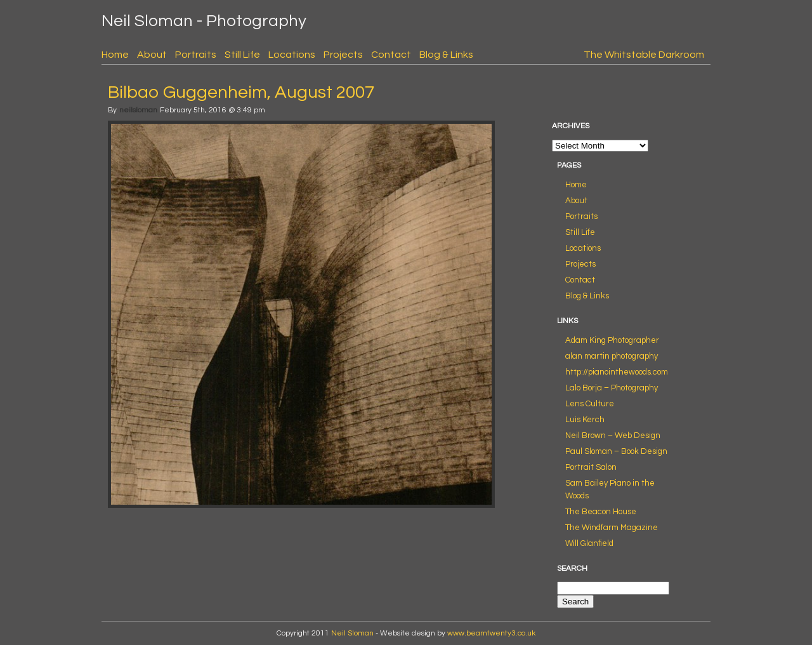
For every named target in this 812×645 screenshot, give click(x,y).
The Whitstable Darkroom (644, 55)
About (152, 55)
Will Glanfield (589, 543)
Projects (343, 55)
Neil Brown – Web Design (613, 436)
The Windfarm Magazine (612, 528)
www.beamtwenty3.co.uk (491, 633)
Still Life (242, 55)
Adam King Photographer (612, 340)
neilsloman (138, 110)
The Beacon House (601, 512)
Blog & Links (446, 55)
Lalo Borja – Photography (612, 388)
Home (115, 55)
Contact (391, 55)
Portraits (196, 55)
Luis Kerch (585, 420)
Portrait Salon (591, 467)
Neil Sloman (352, 633)
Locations (292, 55)
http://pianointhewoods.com (617, 372)
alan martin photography (612, 356)
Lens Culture (590, 404)
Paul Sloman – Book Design (616, 451)
